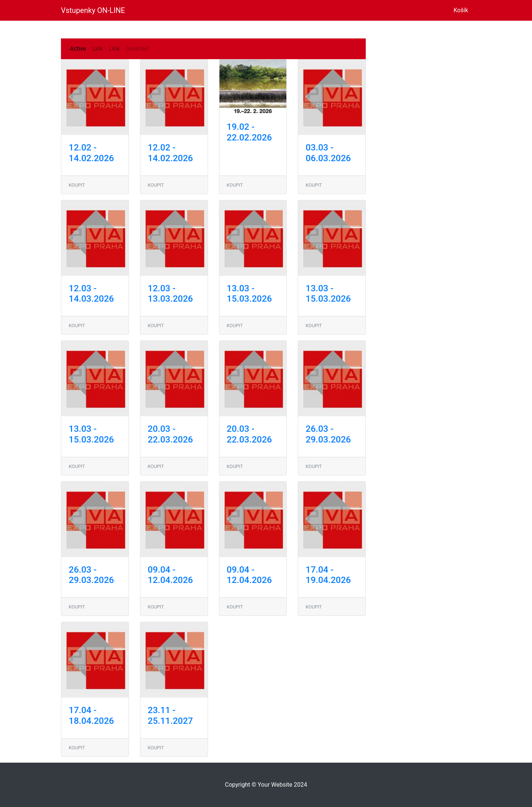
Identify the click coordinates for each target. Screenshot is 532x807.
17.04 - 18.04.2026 (91, 716)
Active (78, 49)
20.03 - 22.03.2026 (170, 434)
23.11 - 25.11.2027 (170, 716)
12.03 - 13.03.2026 (170, 294)
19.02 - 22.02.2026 (249, 132)
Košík (462, 10)
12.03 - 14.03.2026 (91, 294)
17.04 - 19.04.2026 (328, 575)
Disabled (137, 49)
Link (97, 49)
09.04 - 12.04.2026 (170, 575)
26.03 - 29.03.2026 (328, 434)
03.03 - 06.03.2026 (328, 153)
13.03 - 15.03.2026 (249, 294)
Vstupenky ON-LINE (93, 10)
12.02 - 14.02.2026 (91, 153)
